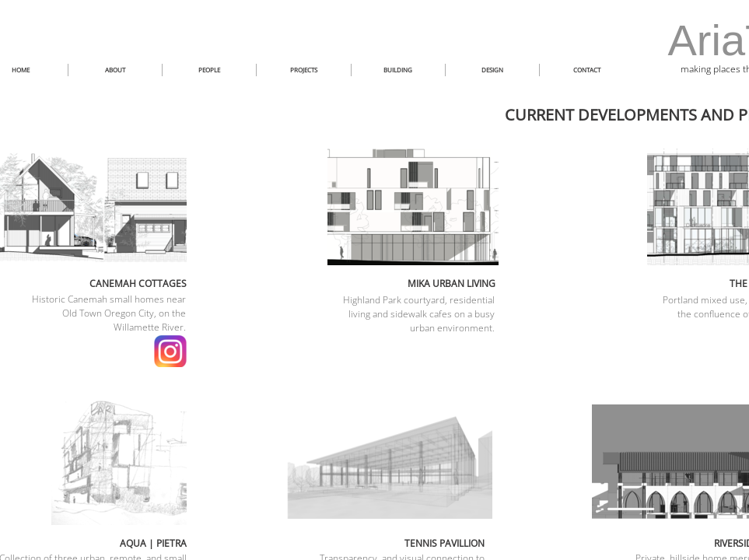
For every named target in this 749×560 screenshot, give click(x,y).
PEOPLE (209, 70)
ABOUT (115, 70)
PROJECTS (304, 70)
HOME (21, 70)
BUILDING (398, 70)
